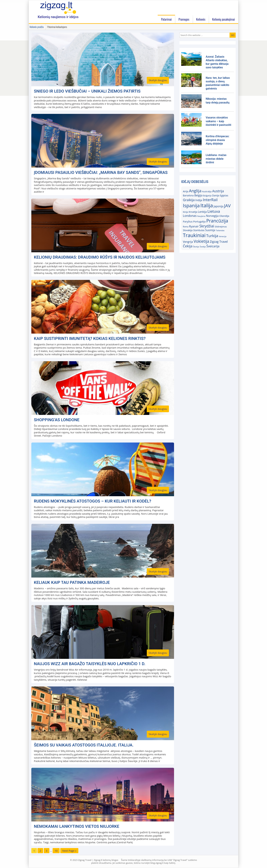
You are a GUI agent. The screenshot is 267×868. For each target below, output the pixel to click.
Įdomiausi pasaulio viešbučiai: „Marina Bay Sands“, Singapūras (101, 173)
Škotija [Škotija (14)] (196, 247)
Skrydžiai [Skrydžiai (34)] (207, 226)
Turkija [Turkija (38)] (212, 236)
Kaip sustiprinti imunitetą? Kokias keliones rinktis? (90, 339)
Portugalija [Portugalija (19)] (199, 221)
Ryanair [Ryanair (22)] (194, 226)
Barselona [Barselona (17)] (188, 196)
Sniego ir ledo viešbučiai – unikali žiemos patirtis (87, 91)
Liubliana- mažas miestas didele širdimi (216, 159)
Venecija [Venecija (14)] (223, 236)
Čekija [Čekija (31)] (188, 246)
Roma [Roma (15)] (186, 227)
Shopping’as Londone (57, 420)
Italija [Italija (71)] (207, 205)
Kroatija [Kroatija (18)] (193, 212)
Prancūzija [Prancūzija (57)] (217, 221)
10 (56, 851)
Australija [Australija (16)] (207, 191)
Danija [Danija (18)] (216, 195)
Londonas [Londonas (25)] (190, 216)
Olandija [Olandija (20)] (224, 216)
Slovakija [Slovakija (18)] (188, 230)
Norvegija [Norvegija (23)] (212, 216)
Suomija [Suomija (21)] (210, 230)
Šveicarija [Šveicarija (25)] (213, 246)
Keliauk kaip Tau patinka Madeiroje (72, 582)
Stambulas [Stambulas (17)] (199, 230)
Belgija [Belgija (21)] (198, 195)
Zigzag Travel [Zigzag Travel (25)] (219, 242)
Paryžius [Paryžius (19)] (188, 221)
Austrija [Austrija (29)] (218, 191)
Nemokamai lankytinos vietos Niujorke (77, 826)
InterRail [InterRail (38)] (210, 200)
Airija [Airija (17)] (186, 191)
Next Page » (69, 851)
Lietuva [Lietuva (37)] (214, 211)
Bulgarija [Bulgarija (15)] (207, 196)
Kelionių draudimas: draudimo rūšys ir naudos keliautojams (100, 257)
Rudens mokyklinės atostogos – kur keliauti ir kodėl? (93, 501)
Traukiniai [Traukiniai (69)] (194, 235)
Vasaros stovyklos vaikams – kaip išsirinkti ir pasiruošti (218, 121)
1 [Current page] (34, 851)
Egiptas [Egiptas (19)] (224, 195)
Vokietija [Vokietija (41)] (201, 241)
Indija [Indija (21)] (199, 200)
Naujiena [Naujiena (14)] (201, 216)
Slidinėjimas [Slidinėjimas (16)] (221, 227)
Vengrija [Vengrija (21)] (188, 242)
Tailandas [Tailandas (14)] (220, 230)
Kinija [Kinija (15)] (185, 212)
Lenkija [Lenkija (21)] (202, 212)
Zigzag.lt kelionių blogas (58, 8)
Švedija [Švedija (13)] (203, 247)
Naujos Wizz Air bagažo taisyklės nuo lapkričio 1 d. (90, 664)
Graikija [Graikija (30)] (189, 200)
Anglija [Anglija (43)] (195, 191)
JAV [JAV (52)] (227, 206)
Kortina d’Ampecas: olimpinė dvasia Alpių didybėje (218, 140)
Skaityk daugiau (158, 80)
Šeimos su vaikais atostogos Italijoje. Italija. (84, 745)
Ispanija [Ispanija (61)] (191, 205)
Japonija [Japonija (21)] (218, 206)
